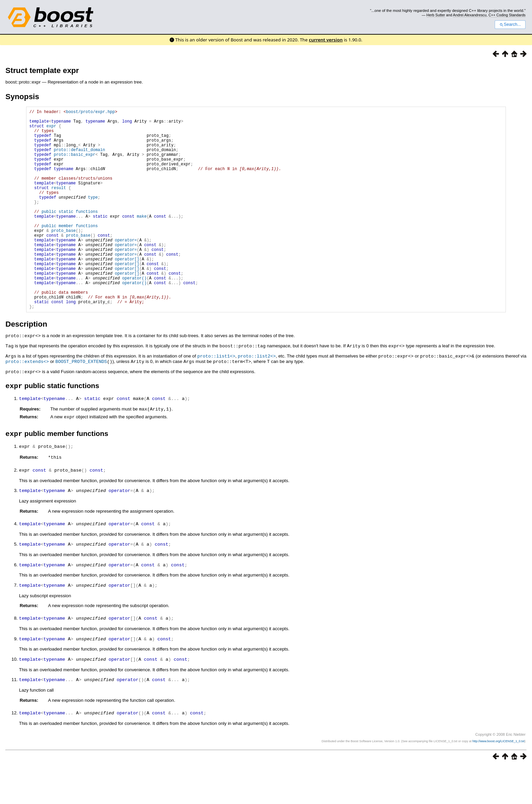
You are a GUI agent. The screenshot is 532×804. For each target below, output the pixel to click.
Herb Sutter (436, 15)
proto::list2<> (257, 398)
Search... (510, 24)
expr (51, 130)
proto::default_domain (79, 159)
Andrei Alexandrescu (470, 15)
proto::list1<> (216, 398)
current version (326, 40)
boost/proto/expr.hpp (90, 113)
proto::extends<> (27, 403)
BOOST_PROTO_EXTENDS (81, 403)
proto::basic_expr (74, 165)
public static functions (70, 234)
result (59, 205)
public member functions (70, 251)
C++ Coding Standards (507, 15)
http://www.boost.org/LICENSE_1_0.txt (498, 779)
